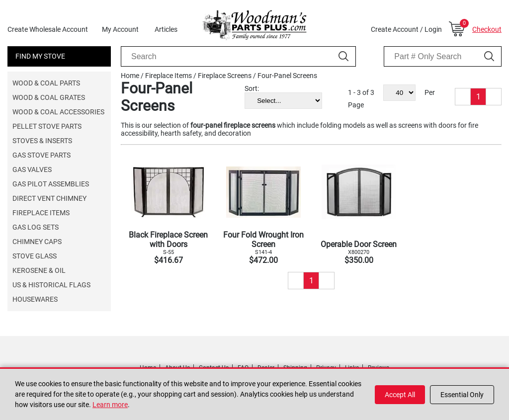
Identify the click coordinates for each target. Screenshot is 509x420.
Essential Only (462, 395)
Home (130, 76)
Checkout (487, 29)
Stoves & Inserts (42, 141)
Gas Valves (32, 169)
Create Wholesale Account (48, 29)
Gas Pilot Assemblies (51, 184)
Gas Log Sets (36, 227)
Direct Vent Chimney (49, 198)
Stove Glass (35, 256)
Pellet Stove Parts (47, 126)
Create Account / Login (406, 29)
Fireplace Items (41, 213)
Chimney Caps (37, 242)
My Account (120, 29)
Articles (166, 29)
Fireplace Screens (225, 76)
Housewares (35, 299)
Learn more (110, 405)
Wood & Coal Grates (49, 97)
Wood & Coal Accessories (58, 112)
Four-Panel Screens (287, 76)
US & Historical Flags (51, 285)
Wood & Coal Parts (46, 83)
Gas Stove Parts (42, 155)
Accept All (400, 395)
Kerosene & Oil (39, 270)
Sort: (252, 88)
